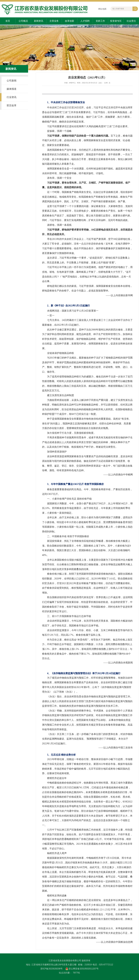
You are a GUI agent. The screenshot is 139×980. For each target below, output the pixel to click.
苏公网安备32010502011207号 (84, 969)
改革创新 (69, 21)
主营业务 (54, 21)
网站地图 (102, 9)
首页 (8, 21)
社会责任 (131, 21)
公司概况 (23, 21)
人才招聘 (85, 21)
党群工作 (100, 21)
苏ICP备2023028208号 (52, 969)
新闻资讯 (39, 21)
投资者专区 (116, 21)
